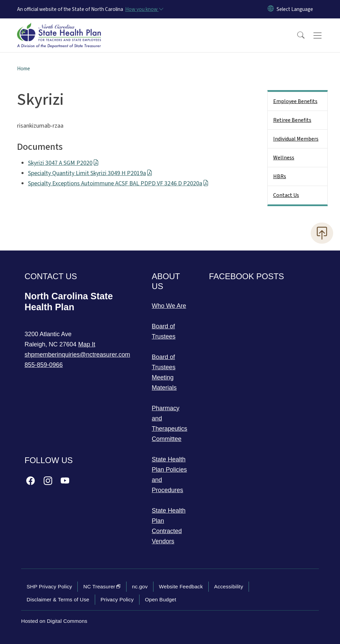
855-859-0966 (44, 365)
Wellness (284, 158)
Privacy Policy (117, 599)
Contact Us (286, 195)
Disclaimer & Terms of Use (58, 599)
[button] (296, 35)
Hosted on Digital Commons (54, 621)
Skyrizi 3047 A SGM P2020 (63, 163)
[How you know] (144, 9)
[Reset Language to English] (271, 9)
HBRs (280, 176)
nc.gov (140, 586)
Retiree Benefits (292, 120)
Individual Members (296, 139)
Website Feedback (181, 586)
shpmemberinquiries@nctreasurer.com (77, 355)
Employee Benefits (295, 101)
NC (102, 586)
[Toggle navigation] (324, 35)
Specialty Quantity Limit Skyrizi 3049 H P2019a (90, 173)
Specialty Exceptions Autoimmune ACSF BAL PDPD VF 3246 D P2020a (118, 183)
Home (24, 69)
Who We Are (169, 306)
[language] (295, 9)
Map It (87, 344)
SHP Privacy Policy (49, 586)
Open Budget (161, 599)
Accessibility (229, 586)
